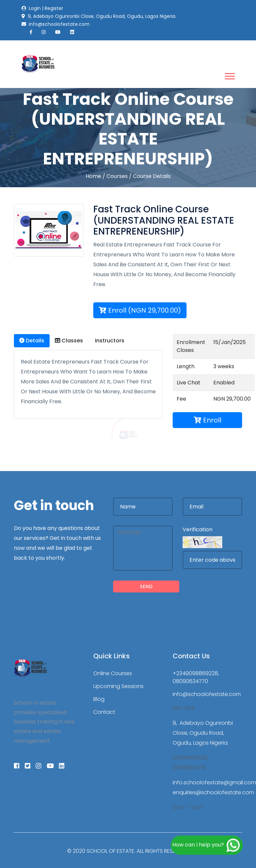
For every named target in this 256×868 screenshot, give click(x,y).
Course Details (152, 176)
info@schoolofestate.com (207, 694)
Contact (104, 712)
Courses (117, 176)
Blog (99, 699)
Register (54, 8)
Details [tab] (32, 341)
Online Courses (113, 673)
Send (146, 586)
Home (93, 176)
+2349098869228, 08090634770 (196, 677)
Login (35, 8)
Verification (197, 529)
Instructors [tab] (109, 341)
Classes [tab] (69, 341)
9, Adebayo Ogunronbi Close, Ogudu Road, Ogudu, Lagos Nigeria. (203, 733)
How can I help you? (207, 845)
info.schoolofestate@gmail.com (214, 782)
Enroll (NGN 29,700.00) (140, 310)
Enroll (208, 420)
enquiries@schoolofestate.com (213, 792)
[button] (229, 75)
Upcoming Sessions (118, 686)
